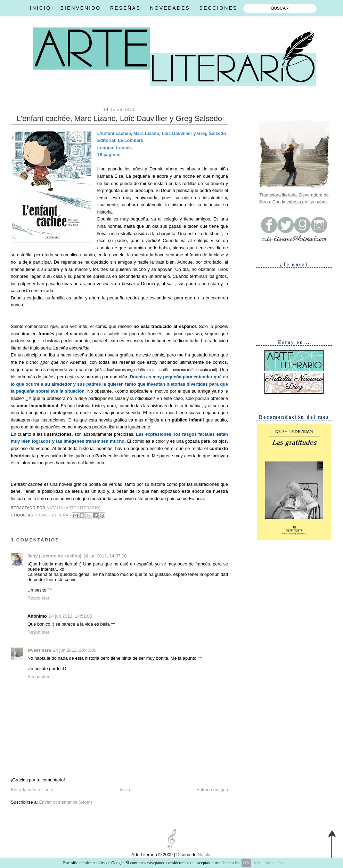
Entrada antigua (212, 790)
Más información (268, 863)
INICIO (40, 8)
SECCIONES (218, 8)
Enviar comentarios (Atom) (65, 802)
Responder (38, 598)
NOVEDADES (170, 8)
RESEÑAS (125, 8)
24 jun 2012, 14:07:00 (105, 556)
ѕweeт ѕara (39, 650)
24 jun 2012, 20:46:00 (75, 650)
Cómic (43, 515)
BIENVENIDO (81, 8)
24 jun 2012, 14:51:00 (71, 616)
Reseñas (62, 515)
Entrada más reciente (32, 790)
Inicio (125, 790)
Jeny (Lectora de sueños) (54, 556)
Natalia (204, 855)
